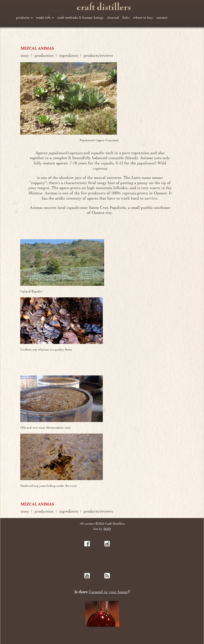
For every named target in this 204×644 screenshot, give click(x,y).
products (24, 17)
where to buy (143, 17)
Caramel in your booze (108, 592)
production (44, 55)
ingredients (69, 55)
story (25, 55)
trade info (45, 17)
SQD (107, 529)
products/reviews (98, 55)
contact (162, 17)
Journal (113, 17)
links (126, 17)
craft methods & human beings (80, 17)
